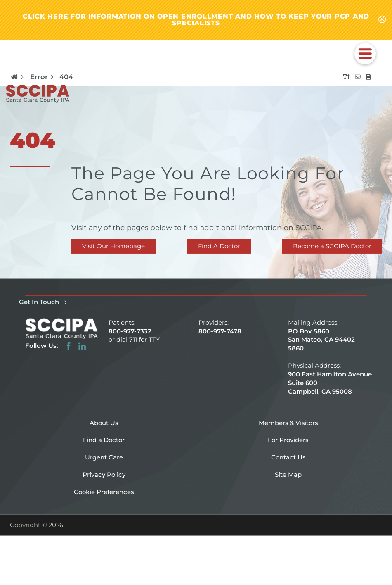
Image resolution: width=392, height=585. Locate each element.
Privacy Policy (104, 474)
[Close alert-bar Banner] (382, 20)
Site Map (288, 474)
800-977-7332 (130, 331)
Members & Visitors (288, 423)
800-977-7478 (220, 331)
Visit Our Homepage (113, 246)
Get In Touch (44, 302)
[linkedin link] (82, 346)
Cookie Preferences (104, 492)
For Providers (288, 440)
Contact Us (288, 457)
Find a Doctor (104, 440)
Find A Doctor (219, 246)
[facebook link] (68, 346)
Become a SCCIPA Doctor (332, 246)
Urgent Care (104, 457)
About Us (104, 423)
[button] (365, 54)
